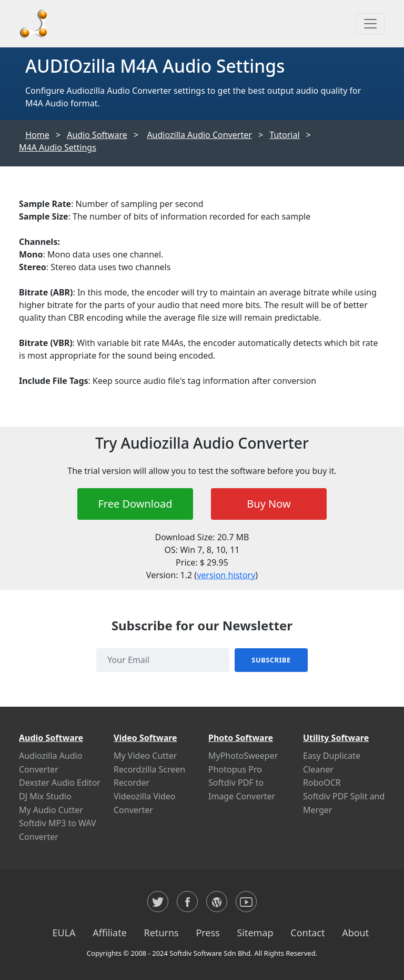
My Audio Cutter (51, 810)
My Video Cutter (145, 756)
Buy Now (269, 504)
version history (226, 575)
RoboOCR (322, 783)
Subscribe (271, 660)
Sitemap (255, 933)
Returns (161, 933)
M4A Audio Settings (58, 147)
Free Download (135, 504)
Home (37, 135)
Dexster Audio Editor (60, 783)
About (355, 933)
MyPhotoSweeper (243, 756)
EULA (64, 933)
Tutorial (284, 135)
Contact (307, 933)
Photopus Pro (235, 769)
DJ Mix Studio (45, 796)
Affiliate (110, 933)
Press (208, 933)
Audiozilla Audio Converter (199, 135)
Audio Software (97, 135)
